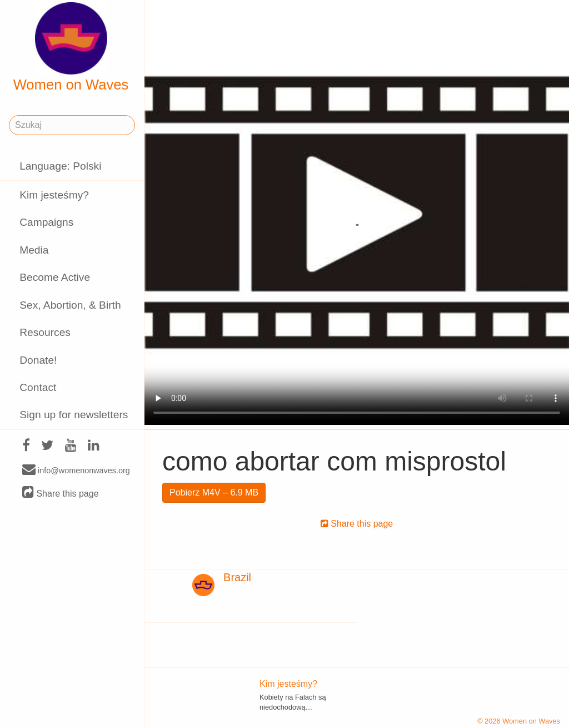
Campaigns (46, 222)
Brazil (237, 577)
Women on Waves (71, 47)
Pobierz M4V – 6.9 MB (214, 492)
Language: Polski (60, 166)
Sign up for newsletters (74, 415)
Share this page (61, 493)
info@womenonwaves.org (76, 470)
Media (34, 250)
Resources (45, 332)
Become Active (55, 277)
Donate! (38, 360)
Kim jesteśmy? (54, 195)
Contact (38, 387)
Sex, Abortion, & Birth (70, 305)
